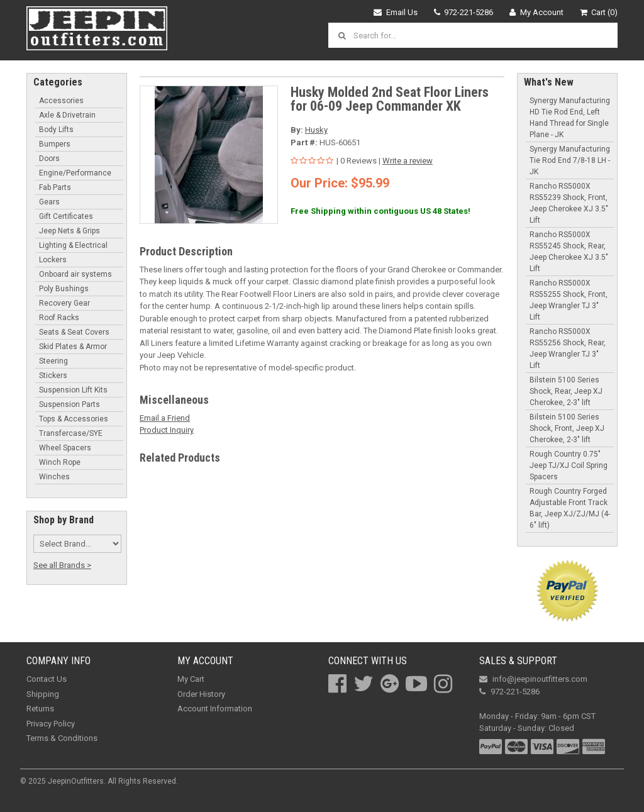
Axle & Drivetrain (67, 115)
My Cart (191, 679)
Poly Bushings (64, 289)
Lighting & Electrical (73, 245)
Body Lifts (56, 130)
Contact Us (47, 679)
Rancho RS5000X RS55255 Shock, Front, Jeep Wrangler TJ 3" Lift (569, 300)
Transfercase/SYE (71, 433)
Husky (316, 130)
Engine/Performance (75, 173)
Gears (49, 202)
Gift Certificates (66, 216)
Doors (49, 159)
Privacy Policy (51, 724)
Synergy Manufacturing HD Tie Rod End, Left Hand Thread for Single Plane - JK (570, 118)
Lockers (53, 260)
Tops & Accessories (74, 419)
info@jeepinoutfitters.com (533, 679)
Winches (54, 477)
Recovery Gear (64, 303)
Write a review (408, 161)
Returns (40, 709)
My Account (536, 12)
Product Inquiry (167, 430)
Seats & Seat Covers (74, 332)
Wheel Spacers (65, 448)
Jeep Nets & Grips (69, 231)
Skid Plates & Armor (73, 347)
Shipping (43, 694)
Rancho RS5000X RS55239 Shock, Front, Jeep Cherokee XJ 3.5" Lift (569, 203)
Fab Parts (55, 187)
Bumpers (55, 144)
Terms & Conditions (62, 738)
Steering (53, 361)
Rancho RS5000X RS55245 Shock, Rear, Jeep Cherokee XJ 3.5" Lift (569, 252)
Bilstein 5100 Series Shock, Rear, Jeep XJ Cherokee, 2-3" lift (566, 391)
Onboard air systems (75, 274)
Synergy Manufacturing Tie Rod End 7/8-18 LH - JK (570, 160)
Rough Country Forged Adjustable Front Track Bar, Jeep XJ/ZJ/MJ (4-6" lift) (570, 508)
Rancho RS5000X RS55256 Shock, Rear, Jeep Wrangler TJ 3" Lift (568, 348)
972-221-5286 (464, 12)
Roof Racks (59, 318)
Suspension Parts (69, 404)
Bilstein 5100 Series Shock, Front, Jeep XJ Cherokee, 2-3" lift (567, 428)
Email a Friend (165, 418)
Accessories (61, 101)
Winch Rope (60, 462)
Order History (201, 694)
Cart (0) (599, 12)
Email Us (396, 12)
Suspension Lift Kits (73, 390)
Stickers (53, 375)
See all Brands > (62, 565)
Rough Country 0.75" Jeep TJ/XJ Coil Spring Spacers (569, 465)
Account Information (215, 709)
